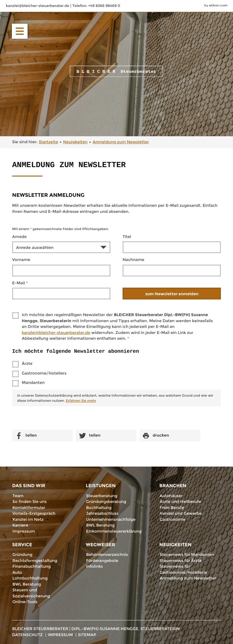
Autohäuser (171, 496)
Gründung (22, 555)
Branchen (173, 485)
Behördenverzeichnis (107, 555)
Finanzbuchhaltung (32, 566)
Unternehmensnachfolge (111, 520)
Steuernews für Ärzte (181, 561)
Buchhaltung (99, 508)
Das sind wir (29, 485)
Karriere (20, 525)
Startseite (48, 142)
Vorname (21, 260)
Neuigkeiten (175, 545)
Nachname (133, 260)
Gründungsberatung (106, 502)
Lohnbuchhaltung (30, 578)
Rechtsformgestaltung (35, 561)
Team (18, 496)
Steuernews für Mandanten (187, 555)
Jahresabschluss (102, 514)
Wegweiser (101, 545)
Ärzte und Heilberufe (180, 502)
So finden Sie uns (30, 502)
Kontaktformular (29, 508)
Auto (17, 573)
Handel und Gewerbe (181, 514)
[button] (20, 31)
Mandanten (33, 383)
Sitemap (87, 635)
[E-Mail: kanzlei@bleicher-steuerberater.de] (38, 6)
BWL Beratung (100, 525)
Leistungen (101, 485)
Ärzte (27, 364)
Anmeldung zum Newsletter (188, 578)
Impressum (24, 531)
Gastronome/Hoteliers (44, 373)
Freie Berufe (172, 508)
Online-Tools (25, 602)
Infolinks (95, 566)
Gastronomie (172, 520)
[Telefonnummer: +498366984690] (96, 6)
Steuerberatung (102, 496)
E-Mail (20, 283)
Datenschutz (27, 635)
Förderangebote (102, 561)
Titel (127, 237)
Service (22, 545)
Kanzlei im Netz (28, 520)
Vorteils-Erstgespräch (34, 514)
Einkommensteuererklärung (114, 531)
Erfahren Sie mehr (81, 401)
